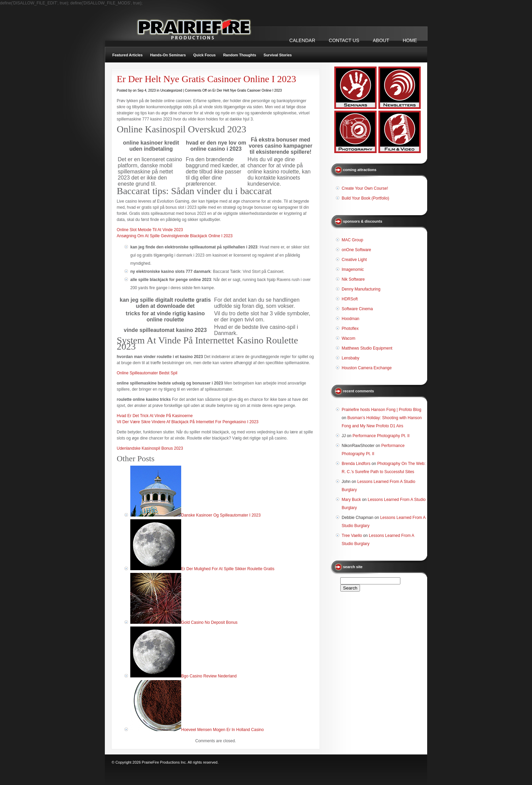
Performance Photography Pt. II (381, 436)
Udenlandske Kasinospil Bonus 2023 (150, 448)
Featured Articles (127, 55)
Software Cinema (357, 309)
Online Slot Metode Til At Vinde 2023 (150, 230)
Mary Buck (351, 500)
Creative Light (354, 260)
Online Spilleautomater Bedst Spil (147, 373)
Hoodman (350, 319)
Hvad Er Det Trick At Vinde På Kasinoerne (155, 416)
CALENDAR (302, 40)
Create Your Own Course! (365, 188)
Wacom (348, 338)
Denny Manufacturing (361, 289)
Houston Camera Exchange (367, 368)
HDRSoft (350, 299)
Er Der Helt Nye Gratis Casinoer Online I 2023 (206, 79)
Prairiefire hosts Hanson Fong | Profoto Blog (382, 410)
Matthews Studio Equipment (367, 348)
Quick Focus (205, 55)
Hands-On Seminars (168, 55)
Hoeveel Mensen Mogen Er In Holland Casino (222, 730)
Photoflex (350, 329)
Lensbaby (350, 358)
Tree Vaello (352, 536)
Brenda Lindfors (356, 464)
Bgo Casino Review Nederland (209, 676)
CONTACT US (344, 40)
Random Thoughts (240, 55)
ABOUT (381, 40)
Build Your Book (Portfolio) (365, 198)
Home (410, 40)
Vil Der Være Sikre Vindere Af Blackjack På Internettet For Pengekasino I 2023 (188, 422)
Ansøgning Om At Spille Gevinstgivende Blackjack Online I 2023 (175, 236)
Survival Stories (278, 55)
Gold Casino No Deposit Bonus (209, 622)
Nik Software (353, 279)
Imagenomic (353, 269)
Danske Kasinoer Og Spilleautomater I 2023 (221, 515)
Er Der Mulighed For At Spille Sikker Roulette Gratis (228, 569)
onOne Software (356, 250)
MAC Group (352, 240)
